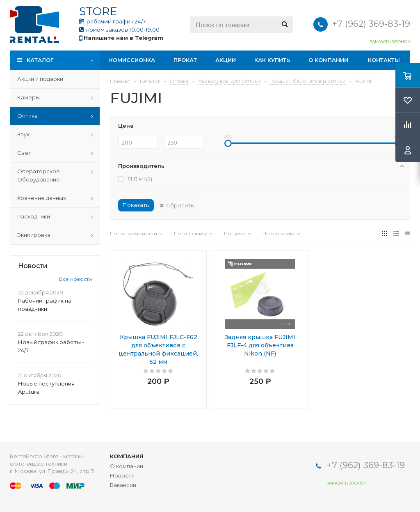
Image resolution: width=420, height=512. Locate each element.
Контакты (384, 60)
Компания (127, 456)
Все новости (75, 279)
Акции (226, 60)
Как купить (272, 60)
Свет (24, 153)
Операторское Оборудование (39, 175)
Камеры (29, 97)
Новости (122, 475)
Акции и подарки (40, 79)
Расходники (34, 216)
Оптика (27, 116)
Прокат (185, 60)
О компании (328, 60)
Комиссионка (132, 60)
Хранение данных (42, 198)
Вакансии (123, 485)
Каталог (40, 60)
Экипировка (34, 235)
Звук (23, 134)
